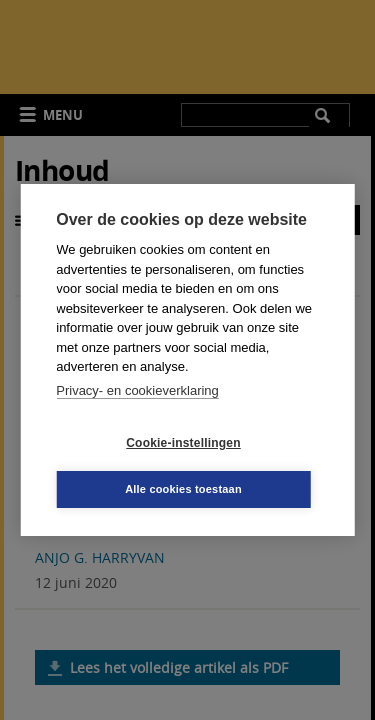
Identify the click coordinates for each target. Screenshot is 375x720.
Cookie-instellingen (183, 443)
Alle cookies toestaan (183, 489)
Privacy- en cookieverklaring (137, 390)
